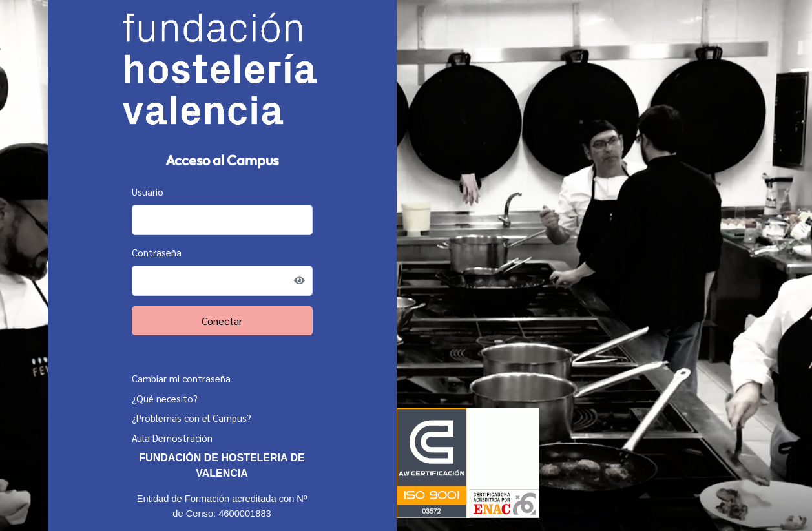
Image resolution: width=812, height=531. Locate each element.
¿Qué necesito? (165, 398)
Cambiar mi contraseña (181, 378)
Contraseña (157, 252)
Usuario (148, 192)
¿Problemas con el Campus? (192, 418)
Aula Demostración (172, 438)
